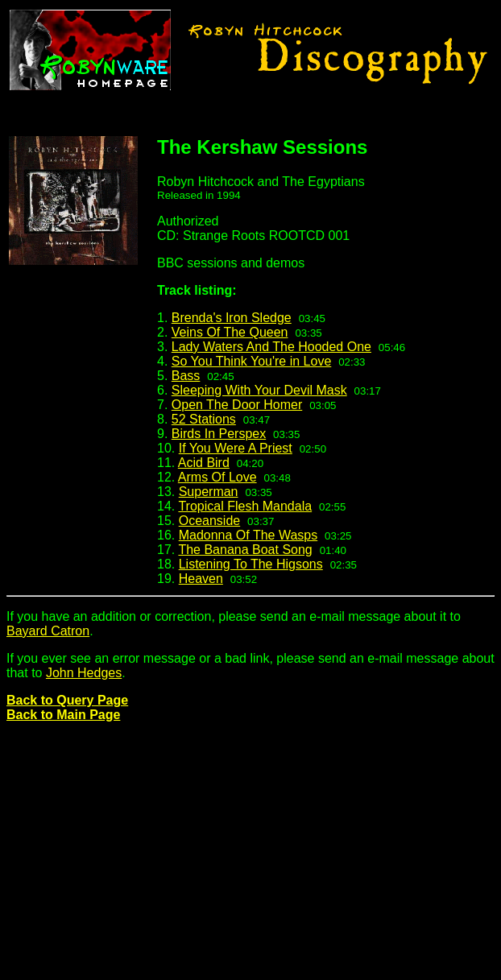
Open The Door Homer (237, 405)
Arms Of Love (217, 477)
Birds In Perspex (219, 434)
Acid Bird (204, 463)
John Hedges (84, 673)
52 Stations (204, 419)
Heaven (201, 579)
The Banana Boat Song (245, 550)
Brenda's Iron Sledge (232, 318)
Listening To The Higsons (251, 564)
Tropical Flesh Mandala (245, 506)
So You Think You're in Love (251, 361)
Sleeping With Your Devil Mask (259, 390)
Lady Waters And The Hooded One (271, 347)
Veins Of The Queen (230, 332)
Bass (186, 376)
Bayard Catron (48, 631)
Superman (209, 492)
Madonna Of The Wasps (248, 535)
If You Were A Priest (236, 448)
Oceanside (210, 521)
